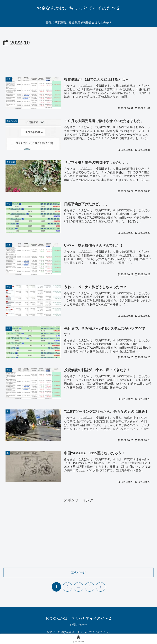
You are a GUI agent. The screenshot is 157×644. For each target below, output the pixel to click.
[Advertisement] (78, 59)
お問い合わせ (78, 625)
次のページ (78, 573)
